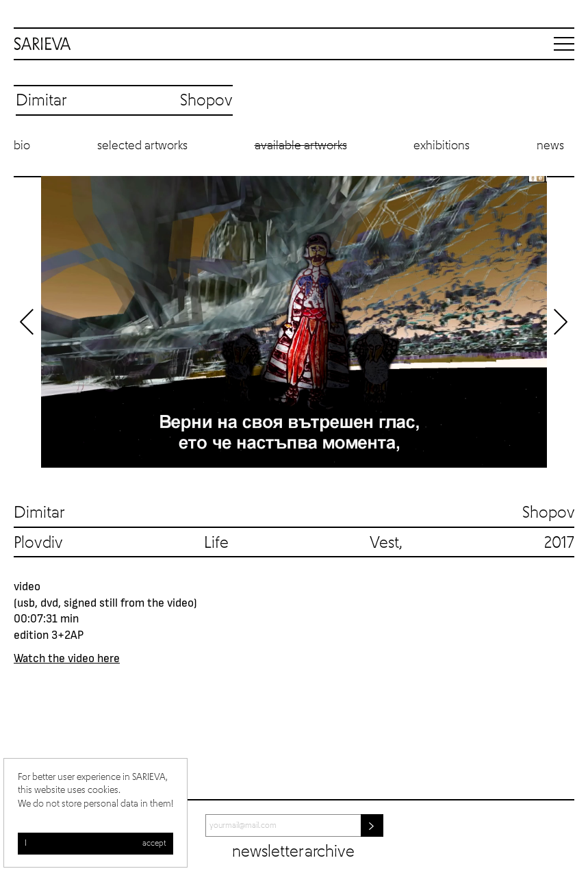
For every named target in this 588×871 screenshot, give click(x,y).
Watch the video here (67, 657)
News (550, 146)
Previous (27, 322)
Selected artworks (142, 146)
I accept (95, 844)
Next (561, 322)
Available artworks (301, 146)
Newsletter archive (293, 852)
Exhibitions (442, 146)
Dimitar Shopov (294, 513)
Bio (22, 146)
